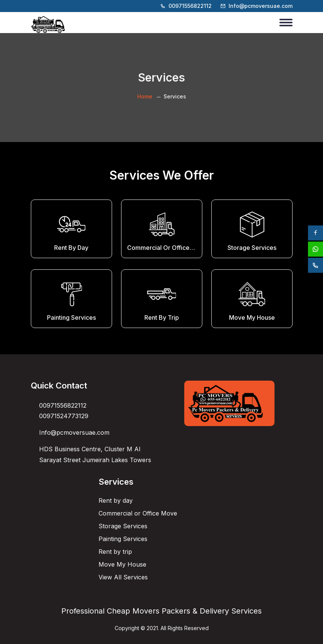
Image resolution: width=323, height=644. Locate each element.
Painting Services (123, 539)
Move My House (122, 564)
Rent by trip (115, 552)
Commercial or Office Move (138, 513)
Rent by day (116, 500)
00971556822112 (190, 6)
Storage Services (123, 526)
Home (145, 96)
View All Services (123, 577)
